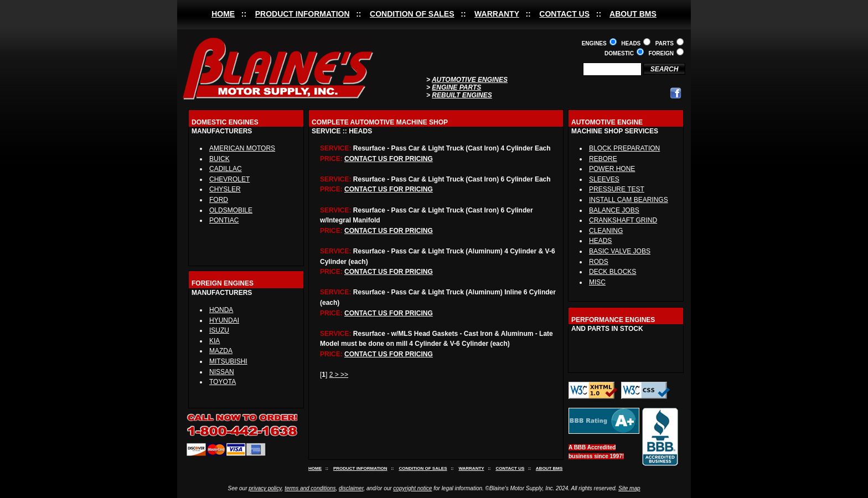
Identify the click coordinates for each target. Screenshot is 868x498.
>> (344, 375)
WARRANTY (497, 14)
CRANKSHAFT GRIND (623, 220)
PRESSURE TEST (617, 189)
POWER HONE (612, 169)
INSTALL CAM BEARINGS (629, 200)
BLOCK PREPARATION (624, 148)
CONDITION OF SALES (412, 14)
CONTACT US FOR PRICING (389, 159)
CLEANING (606, 231)
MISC (597, 282)
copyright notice (412, 488)
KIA (215, 341)
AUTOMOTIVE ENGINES (470, 80)
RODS (599, 262)
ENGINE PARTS (456, 87)
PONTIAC (224, 220)
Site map (629, 488)
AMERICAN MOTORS (242, 148)
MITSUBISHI (228, 361)
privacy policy (265, 488)
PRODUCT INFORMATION (303, 14)
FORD (219, 200)
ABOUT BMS (633, 14)
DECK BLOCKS (613, 272)
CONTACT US (564, 14)
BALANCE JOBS (614, 210)
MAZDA (221, 351)
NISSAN (222, 372)
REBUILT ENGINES (462, 95)
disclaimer (351, 488)
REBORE (603, 159)
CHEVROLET (229, 179)
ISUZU (219, 330)
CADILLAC (226, 169)
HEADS (600, 241)
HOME (223, 14)
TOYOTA (223, 382)
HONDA (221, 310)
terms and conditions (310, 488)
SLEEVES (604, 179)
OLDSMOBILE (231, 210)
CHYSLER (225, 189)
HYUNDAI (224, 320)
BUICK (219, 159)
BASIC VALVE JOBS (620, 251)
